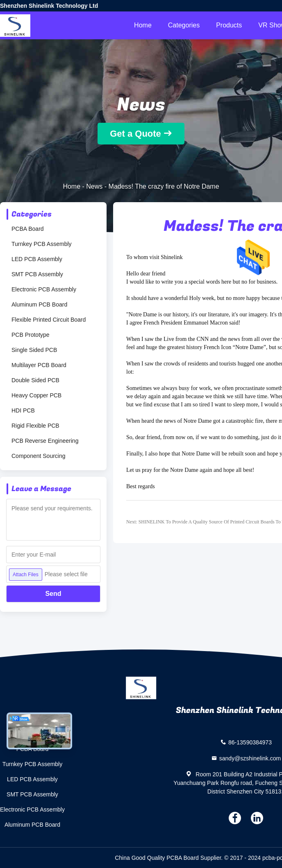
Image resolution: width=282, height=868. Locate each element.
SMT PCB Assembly (37, 274)
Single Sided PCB (34, 350)
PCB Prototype (31, 335)
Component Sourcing (39, 456)
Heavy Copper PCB (36, 395)
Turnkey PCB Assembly (42, 244)
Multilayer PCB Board (39, 365)
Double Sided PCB (35, 380)
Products (229, 25)
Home (143, 25)
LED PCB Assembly (37, 259)
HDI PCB (23, 410)
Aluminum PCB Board (39, 304)
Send (53, 594)
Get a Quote (135, 134)
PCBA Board (28, 229)
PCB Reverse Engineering (45, 441)
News (94, 186)
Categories (184, 25)
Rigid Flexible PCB (35, 426)
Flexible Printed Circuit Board (49, 320)
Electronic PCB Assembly (44, 289)
